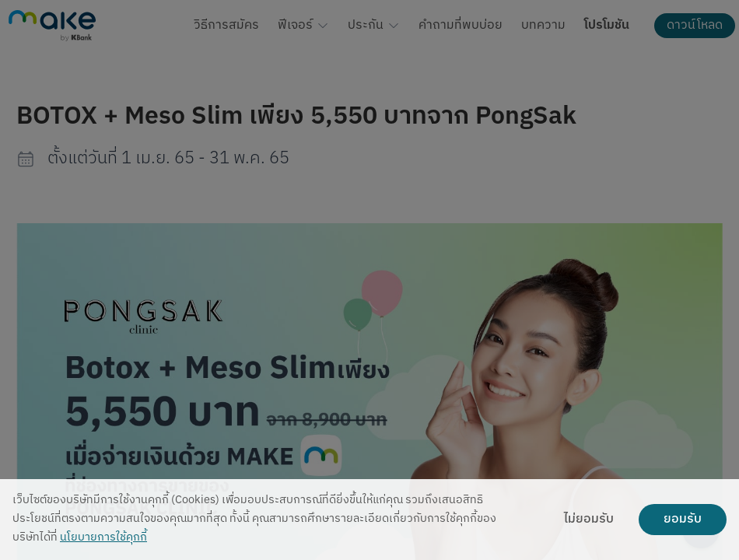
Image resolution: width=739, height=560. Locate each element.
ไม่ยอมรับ (589, 520)
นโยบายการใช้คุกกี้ (103, 538)
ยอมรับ (683, 520)
